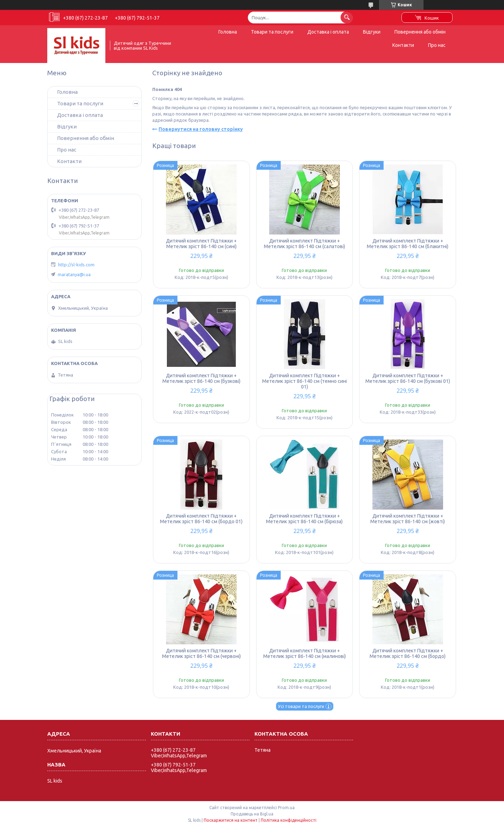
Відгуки (372, 32)
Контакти (403, 45)
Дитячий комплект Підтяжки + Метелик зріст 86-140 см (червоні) (201, 653)
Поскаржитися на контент (231, 820)
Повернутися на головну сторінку (201, 129)
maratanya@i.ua (74, 274)
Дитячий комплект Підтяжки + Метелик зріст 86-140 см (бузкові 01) (408, 378)
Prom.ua (286, 808)
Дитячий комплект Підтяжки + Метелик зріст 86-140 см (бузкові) (201, 378)
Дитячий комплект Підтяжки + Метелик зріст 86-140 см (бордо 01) (201, 519)
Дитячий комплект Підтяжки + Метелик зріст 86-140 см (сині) (201, 244)
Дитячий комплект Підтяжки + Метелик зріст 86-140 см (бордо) (408, 653)
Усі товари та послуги (301, 706)
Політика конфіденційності (289, 820)
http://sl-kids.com (76, 265)
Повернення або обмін (420, 32)
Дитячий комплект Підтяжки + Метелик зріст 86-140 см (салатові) (304, 244)
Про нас (437, 45)
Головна (228, 32)
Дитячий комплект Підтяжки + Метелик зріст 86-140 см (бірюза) (304, 519)
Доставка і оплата (328, 32)
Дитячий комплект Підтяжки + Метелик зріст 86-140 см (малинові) (304, 653)
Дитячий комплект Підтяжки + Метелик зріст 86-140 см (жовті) (408, 519)
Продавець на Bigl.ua (252, 814)
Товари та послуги (272, 32)
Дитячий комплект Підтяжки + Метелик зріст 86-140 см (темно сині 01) (304, 381)
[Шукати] (347, 17)
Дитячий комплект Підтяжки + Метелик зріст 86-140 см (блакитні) (408, 244)
